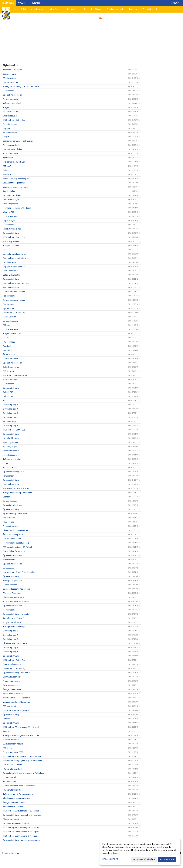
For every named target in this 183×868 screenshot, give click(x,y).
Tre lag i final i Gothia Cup (14, 627)
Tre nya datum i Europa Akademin (17, 493)
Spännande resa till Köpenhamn (17, 589)
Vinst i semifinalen (11, 271)
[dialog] (140, 852)
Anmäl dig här (9, 191)
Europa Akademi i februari (14, 292)
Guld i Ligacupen (10, 116)
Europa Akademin (11, 99)
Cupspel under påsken (13, 149)
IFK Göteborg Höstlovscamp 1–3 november (22, 828)
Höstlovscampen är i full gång (16, 543)
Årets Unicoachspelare (13, 534)
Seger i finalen (9, 518)
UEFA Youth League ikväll (14, 183)
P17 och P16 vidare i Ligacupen (16, 710)
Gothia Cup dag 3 (10, 413)
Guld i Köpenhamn (11, 367)
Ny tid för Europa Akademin (15, 514)
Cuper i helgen (9, 220)
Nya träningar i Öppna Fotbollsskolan (19, 572)
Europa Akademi (10, 216)
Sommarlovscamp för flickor (15, 258)
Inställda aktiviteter (11, 740)
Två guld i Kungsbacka (13, 103)
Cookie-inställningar (11, 853)
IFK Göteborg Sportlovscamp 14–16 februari (22, 756)
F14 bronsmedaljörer (12, 539)
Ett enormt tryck (10, 777)
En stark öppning (10, 526)
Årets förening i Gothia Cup (15, 618)
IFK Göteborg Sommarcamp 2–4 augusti (20, 836)
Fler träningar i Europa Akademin (17, 208)
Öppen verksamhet (11, 685)
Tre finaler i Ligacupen (12, 70)
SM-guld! (7, 166)
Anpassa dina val (110, 859)
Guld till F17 (8, 396)
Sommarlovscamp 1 (12, 287)
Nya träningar (9, 308)
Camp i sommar (10, 74)
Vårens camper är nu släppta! (16, 187)
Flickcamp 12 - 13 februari (14, 162)
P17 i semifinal (9, 342)
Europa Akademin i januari (14, 300)
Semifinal (7, 346)
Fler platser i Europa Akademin (16, 488)
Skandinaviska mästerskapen (16, 530)
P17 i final (7, 338)
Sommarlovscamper (12, 677)
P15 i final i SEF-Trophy (13, 765)
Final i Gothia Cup (10, 112)
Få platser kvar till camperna (15, 643)
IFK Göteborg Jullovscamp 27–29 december (22, 811)
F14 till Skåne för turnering (14, 551)
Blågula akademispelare (13, 597)
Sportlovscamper (10, 82)
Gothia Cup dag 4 (10, 409)
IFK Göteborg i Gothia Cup (14, 120)
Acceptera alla (167, 859)
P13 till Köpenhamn (11, 241)
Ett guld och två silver (12, 622)
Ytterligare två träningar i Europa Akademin (21, 87)
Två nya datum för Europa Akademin (19, 794)
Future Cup (8, 463)
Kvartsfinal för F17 (11, 781)
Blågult (6, 137)
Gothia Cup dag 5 (10, 405)
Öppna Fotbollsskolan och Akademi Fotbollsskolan (25, 773)
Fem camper (8, 476)
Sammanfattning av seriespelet (16, 179)
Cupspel (7, 128)
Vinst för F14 (8, 212)
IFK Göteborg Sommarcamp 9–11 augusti (21, 832)
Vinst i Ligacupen (10, 442)
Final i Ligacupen (10, 124)
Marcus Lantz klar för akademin (17, 698)
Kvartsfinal (7, 350)
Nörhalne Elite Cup (11, 438)
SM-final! (7, 170)
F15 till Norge (9, 371)
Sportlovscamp (10, 304)
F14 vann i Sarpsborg (12, 593)
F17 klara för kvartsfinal (13, 790)
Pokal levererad (10, 560)
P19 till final (8, 748)
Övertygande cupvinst (12, 664)
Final (5, 250)
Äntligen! (7, 731)
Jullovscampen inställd (13, 744)
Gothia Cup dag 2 (10, 417)
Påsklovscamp (9, 78)
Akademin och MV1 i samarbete (17, 798)
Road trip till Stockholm (13, 694)
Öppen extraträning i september (17, 673)
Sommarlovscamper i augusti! (16, 283)
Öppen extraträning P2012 (14, 472)
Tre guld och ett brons (12, 334)
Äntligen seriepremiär (12, 689)
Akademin (23, 3)
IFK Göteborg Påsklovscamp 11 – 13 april (21, 727)
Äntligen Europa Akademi (14, 802)
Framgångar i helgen (12, 681)
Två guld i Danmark (11, 246)
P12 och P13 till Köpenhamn (15, 375)
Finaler (6, 401)
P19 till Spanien (9, 317)
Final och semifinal (11, 145)
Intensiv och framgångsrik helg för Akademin (22, 761)
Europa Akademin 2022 (13, 752)
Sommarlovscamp (11, 451)
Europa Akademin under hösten (17, 601)
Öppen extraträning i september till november (22, 815)
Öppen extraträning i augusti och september (22, 840)
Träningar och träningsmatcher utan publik (21, 735)
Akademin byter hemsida (14, 807)
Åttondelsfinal (9, 354)
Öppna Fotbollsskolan (13, 95)
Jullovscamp (9, 91)
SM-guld (7, 325)
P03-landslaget (9, 706)
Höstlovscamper (10, 133)
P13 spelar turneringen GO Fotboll (17, 547)
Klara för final (9, 522)
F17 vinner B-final (10, 467)
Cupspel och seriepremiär (14, 267)
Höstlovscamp (9, 262)
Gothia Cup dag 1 (10, 426)
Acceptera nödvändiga (144, 859)
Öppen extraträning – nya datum (17, 614)
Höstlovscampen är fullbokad (16, 823)
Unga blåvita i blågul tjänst (14, 254)
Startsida (8, 3)
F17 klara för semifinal (12, 769)
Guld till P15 (8, 392)
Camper (6, 497)
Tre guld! (7, 107)
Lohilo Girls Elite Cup (12, 275)
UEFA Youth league (11, 200)
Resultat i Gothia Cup (12, 229)
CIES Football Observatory (14, 313)
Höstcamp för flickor (12, 195)
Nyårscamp (8, 158)
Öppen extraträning (11, 233)
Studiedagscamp (10, 204)
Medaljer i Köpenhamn (13, 581)
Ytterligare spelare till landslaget (17, 702)
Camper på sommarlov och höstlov (18, 141)
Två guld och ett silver (12, 459)
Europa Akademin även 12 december (19, 786)
